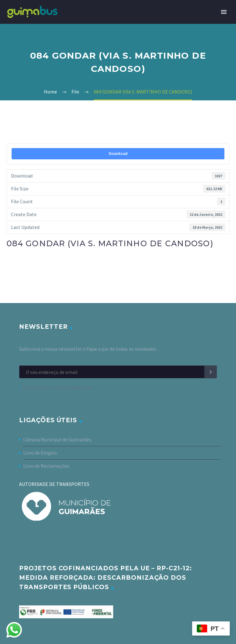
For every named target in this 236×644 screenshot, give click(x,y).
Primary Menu (224, 12)
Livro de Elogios (40, 453)
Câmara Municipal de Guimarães (57, 439)
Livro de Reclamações (46, 466)
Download (118, 154)
